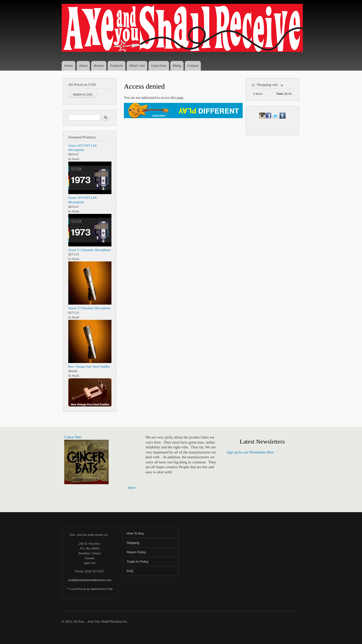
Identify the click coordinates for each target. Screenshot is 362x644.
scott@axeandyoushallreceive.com (90, 580)
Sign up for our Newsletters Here (250, 452)
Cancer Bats (73, 437)
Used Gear (159, 66)
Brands (99, 66)
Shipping (133, 543)
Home (69, 66)
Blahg (177, 66)
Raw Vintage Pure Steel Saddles (89, 367)
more (132, 488)
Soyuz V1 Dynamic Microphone (89, 250)
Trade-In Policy (138, 562)
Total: (280, 94)
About (83, 66)
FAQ (130, 571)
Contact (193, 66)
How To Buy (135, 533)
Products (117, 66)
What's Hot (137, 66)
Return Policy (136, 552)
